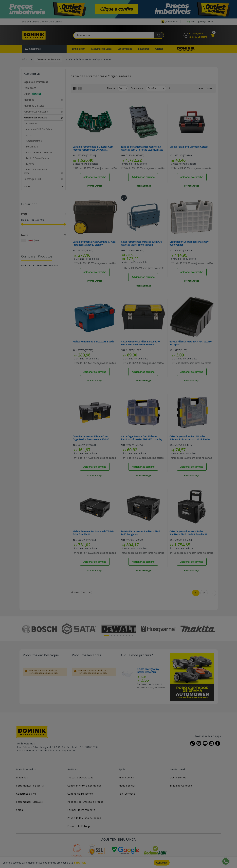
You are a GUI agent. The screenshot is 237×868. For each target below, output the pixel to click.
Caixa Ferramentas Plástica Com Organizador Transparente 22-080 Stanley (91, 438)
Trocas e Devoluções (80, 778)
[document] (118, 863)
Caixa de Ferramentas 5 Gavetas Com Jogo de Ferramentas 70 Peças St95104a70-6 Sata (93, 148)
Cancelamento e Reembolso (85, 786)
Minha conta (126, 778)
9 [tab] (132, 635)
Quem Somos (178, 778)
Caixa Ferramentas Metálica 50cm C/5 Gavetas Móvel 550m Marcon (141, 243)
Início (25, 59)
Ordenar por (137, 88)
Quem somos (170, 22)
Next (213, 629)
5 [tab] (120, 635)
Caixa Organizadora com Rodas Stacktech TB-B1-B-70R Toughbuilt (188, 533)
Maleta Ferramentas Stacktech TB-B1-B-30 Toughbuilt (93, 533)
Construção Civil (26, 794)
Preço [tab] (24, 214)
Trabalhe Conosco (181, 786)
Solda (20, 810)
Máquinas (22, 778)
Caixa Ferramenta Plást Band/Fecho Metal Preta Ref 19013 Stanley (140, 343)
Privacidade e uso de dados (84, 818)
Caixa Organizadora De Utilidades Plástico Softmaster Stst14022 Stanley (190, 438)
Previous (24, 629)
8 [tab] (129, 635)
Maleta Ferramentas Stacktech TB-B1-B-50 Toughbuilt (142, 533)
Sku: (75, 155)
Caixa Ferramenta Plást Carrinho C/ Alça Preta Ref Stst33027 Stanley (94, 243)
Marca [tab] (25, 235)
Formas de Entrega (79, 826)
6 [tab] (123, 635)
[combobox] (119, 35)
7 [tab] (126, 635)
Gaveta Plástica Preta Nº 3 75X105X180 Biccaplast (191, 343)
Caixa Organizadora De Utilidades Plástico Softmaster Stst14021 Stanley (142, 438)
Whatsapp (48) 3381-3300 (201, 22)
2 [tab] (111, 635)
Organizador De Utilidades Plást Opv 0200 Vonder (189, 243)
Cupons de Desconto (80, 794)
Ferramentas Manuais (48, 59)
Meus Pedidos (127, 786)
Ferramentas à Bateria (30, 786)
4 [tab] (117, 635)
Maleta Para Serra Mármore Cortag (188, 147)
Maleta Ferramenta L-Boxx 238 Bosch (93, 342)
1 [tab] (107, 635)
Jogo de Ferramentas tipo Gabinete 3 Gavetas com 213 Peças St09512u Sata (142, 148)
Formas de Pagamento (81, 810)
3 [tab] (114, 635)
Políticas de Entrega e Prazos (85, 802)
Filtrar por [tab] (29, 204)
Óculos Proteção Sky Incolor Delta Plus (148, 671)
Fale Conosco (127, 794)
